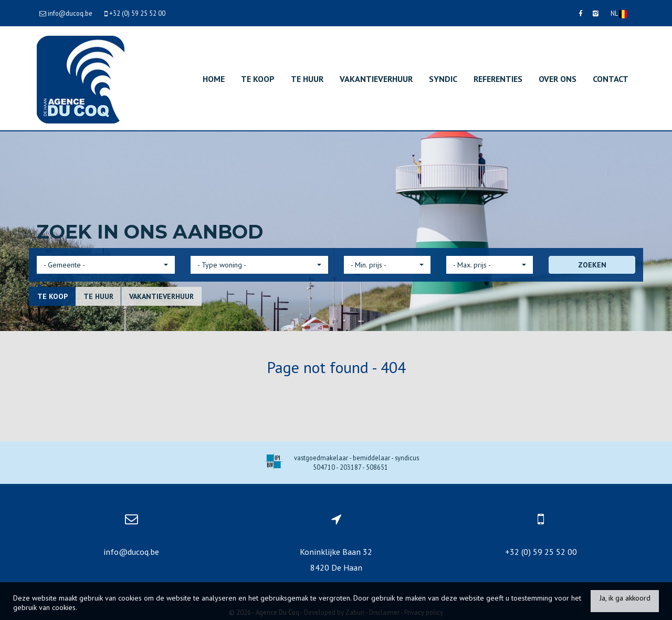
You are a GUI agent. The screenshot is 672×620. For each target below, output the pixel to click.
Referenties (498, 79)
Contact (611, 79)
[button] (106, 265)
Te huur (307, 79)
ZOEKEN (592, 265)
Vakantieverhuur (376, 79)
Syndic (443, 79)
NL (619, 14)
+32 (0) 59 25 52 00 (541, 552)
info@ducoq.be (131, 552)
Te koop (258, 79)
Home (214, 79)
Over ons (558, 79)
